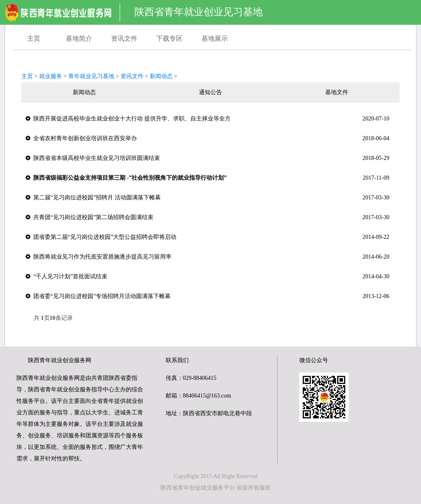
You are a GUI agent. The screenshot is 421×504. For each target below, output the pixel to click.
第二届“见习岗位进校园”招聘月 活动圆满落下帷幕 (207, 198)
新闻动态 (161, 76)
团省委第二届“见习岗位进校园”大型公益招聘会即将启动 (207, 237)
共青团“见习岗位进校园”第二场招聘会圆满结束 (207, 217)
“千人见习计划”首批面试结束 (207, 277)
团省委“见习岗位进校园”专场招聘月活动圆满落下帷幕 (207, 296)
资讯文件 (124, 38)
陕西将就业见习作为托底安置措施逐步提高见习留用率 (207, 257)
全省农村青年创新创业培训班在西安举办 (207, 139)
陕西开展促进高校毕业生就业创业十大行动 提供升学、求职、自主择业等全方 (207, 119)
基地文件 (337, 92)
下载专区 (169, 38)
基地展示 (215, 38)
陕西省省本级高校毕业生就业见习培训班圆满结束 (207, 158)
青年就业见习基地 (91, 76)
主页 (34, 38)
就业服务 (51, 76)
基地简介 (79, 38)
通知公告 (210, 92)
